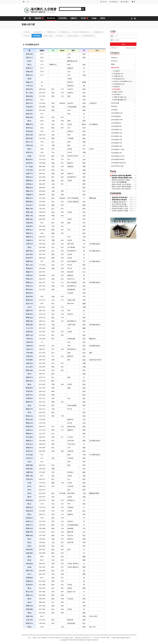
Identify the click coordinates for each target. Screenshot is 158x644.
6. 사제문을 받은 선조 (98, 32)
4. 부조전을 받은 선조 (64, 32)
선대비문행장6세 (116, 116)
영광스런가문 (115, 68)
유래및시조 (114, 58)
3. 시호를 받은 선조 (51, 32)
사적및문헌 (114, 110)
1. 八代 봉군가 (27, 32)
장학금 (102, 18)
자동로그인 (114, 48)
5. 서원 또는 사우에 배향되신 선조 (81, 32)
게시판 (84, 18)
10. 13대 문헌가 (60, 36)
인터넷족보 (63, 18)
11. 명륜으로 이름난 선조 (73, 36)
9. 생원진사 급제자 (48, 36)
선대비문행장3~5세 (117, 113)
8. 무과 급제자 (37, 36)
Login (123, 44)
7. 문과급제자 (27, 36)
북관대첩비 (114, 106)
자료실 (94, 18)
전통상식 (74, 18)
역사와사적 (51, 18)
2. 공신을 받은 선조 (38, 32)
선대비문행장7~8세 (117, 120)
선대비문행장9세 (116, 123)
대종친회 (39, 18)
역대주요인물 (115, 103)
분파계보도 (114, 61)
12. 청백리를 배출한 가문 (88, 36)
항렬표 (113, 64)
